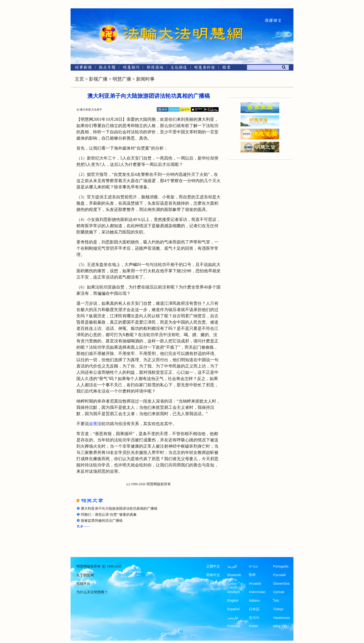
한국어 (254, 618)
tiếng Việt (280, 626)
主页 (79, 79)
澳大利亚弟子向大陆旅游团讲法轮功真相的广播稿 (119, 508)
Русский (279, 575)
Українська (281, 618)
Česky (232, 584)
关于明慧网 (85, 575)
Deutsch (234, 592)
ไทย (276, 600)
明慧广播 (122, 79)
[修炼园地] (155, 68)
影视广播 (98, 79)
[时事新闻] (82, 68)
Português (281, 566)
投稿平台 (83, 584)
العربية (232, 566)
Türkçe (278, 609)
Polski (253, 626)
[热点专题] (107, 68)
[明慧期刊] (131, 68)
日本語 (254, 609)
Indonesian (257, 592)
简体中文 (213, 575)
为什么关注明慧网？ (92, 592)
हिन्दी (252, 575)
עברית (253, 566)
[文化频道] (179, 68)
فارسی (233, 618)
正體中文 (213, 566)
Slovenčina (281, 584)
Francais (234, 626)
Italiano (254, 600)
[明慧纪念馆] (205, 68)
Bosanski (234, 575)
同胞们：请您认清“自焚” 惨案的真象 (109, 515)
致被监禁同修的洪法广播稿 (102, 521)
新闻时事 (145, 79)
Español (234, 609)
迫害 (93, 424)
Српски (279, 592)
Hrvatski (255, 584)
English (233, 600)
